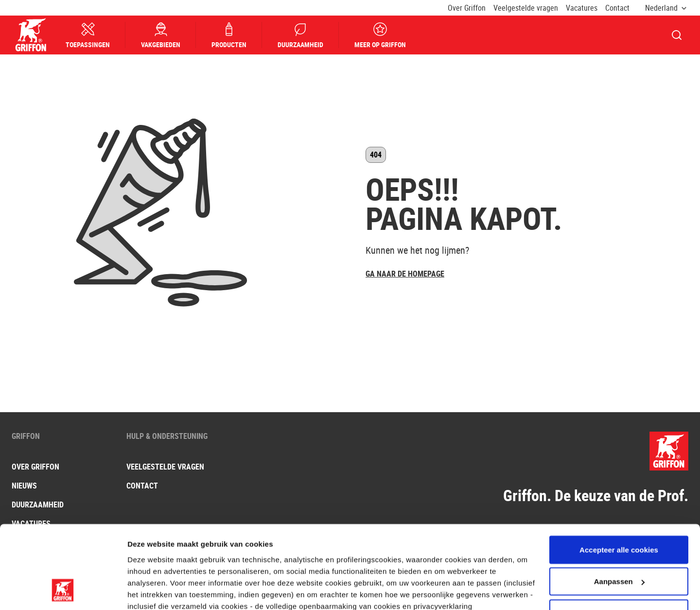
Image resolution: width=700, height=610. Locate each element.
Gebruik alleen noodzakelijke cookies (619, 543)
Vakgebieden (161, 35)
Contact (617, 8)
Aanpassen (619, 506)
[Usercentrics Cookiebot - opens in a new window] (63, 591)
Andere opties (152, 591)
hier (149, 542)
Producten (229, 35)
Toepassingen (88, 35)
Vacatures (582, 8)
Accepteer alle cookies (619, 474)
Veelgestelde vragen (526, 8)
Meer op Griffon (381, 35)
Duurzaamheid (301, 35)
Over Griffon (467, 8)
